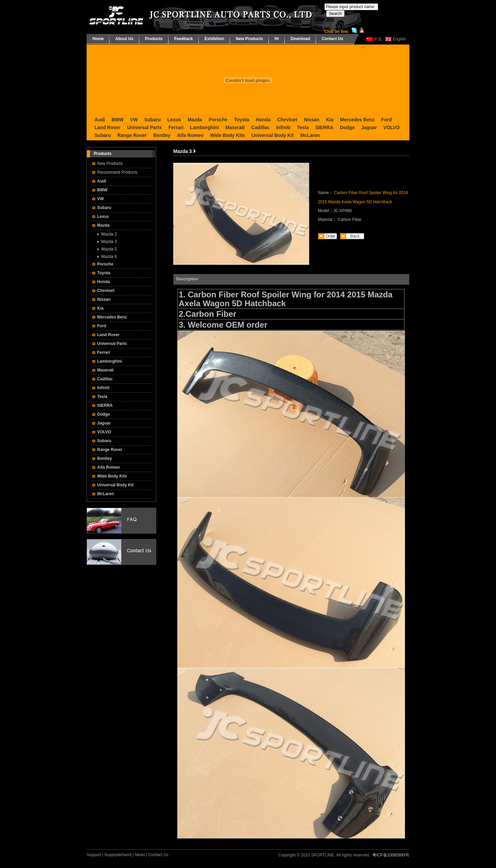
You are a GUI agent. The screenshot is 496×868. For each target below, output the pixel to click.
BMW (117, 120)
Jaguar (369, 127)
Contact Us (332, 39)
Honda (263, 120)
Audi (100, 120)
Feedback (184, 39)
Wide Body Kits (227, 135)
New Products (249, 39)
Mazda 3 (109, 242)
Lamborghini (204, 127)
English (399, 39)
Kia (330, 120)
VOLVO (392, 127)
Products (154, 39)
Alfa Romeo (190, 135)
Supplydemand (118, 855)
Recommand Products (117, 172)
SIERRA (324, 127)
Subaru (153, 120)
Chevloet (287, 120)
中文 (378, 39)
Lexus (174, 120)
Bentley (162, 135)
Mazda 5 (109, 249)
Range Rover (132, 135)
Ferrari (176, 127)
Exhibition (214, 39)
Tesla (303, 127)
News (140, 855)
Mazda (195, 120)
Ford (386, 120)
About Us (124, 39)
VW (134, 120)
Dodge (347, 127)
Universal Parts (144, 127)
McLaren (310, 135)
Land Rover (108, 127)
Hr (277, 39)
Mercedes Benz (357, 120)
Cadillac (261, 127)
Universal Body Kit (272, 135)
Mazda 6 (109, 257)
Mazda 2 (109, 234)
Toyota (242, 120)
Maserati (235, 127)
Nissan (312, 120)
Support (94, 855)
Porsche (218, 120)
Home (98, 39)
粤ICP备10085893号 (391, 855)
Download (300, 39)
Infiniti (283, 127)
